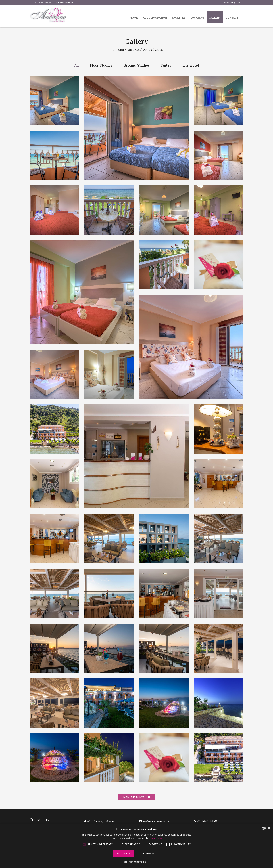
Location (197, 18)
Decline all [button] (149, 854)
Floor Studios (101, 65)
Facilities (179, 18)
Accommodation (155, 18)
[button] (136, 862)
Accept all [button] (124, 854)
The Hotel (191, 65)
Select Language (232, 3)
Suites (166, 65)
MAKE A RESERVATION (137, 797)
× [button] (269, 828)
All (76, 65)
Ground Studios (137, 65)
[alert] (136, 846)
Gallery (215, 18)
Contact (232, 18)
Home (134, 18)
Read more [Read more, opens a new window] (157, 838)
